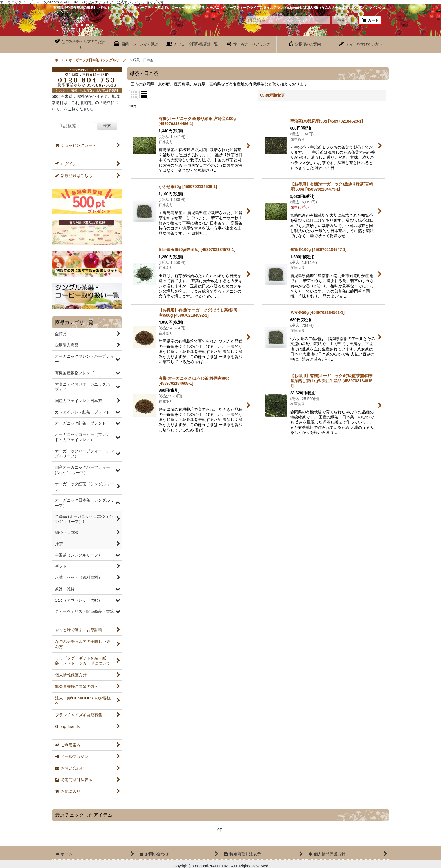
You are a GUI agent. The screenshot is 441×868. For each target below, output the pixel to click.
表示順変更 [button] (273, 95)
